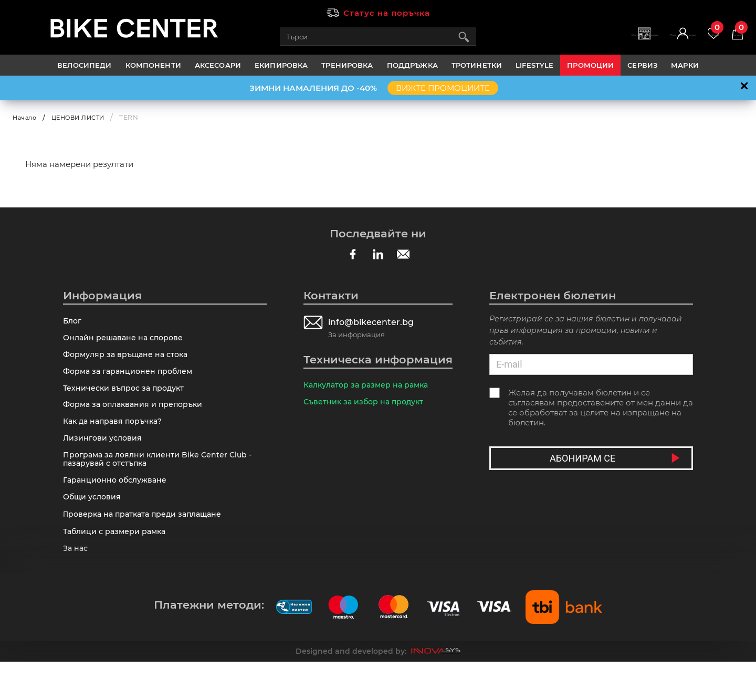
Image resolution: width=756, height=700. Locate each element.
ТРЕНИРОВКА (347, 65)
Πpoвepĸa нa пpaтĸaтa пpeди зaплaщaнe (147, 546)
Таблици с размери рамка (117, 566)
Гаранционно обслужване (118, 507)
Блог (73, 322)
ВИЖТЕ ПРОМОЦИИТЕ (443, 88)
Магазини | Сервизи (576, 42)
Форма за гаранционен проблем (131, 380)
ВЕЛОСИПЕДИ (84, 65)
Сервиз (642, 65)
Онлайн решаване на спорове (126, 342)
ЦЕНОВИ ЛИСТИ (83, 117)
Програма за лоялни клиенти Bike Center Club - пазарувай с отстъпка (161, 483)
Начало (26, 117)
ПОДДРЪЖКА (412, 65)
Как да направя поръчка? (116, 439)
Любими (696, 32)
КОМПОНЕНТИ (153, 65)
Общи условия (94, 526)
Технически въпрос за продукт (127, 400)
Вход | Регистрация (644, 42)
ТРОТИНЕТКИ (477, 65)
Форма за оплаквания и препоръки (137, 419)
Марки (685, 65)
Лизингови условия (104, 458)
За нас (76, 585)
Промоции (590, 65)
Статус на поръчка (387, 13)
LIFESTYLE (534, 65)
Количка (732, 32)
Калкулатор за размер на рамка (370, 386)
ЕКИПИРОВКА (281, 65)
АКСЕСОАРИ (218, 65)
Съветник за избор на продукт (366, 406)
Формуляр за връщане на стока (129, 361)
